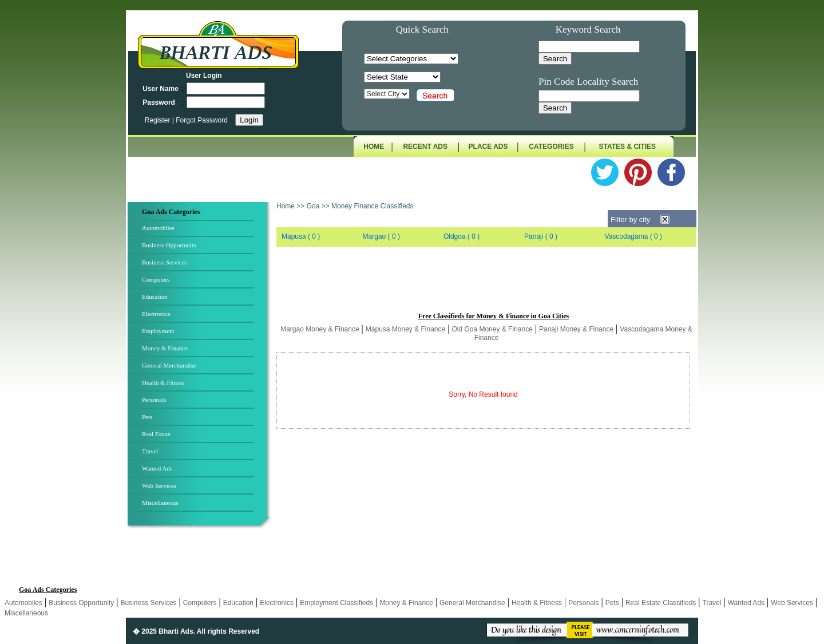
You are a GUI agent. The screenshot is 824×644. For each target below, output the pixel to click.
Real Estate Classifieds (661, 603)
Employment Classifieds (336, 603)
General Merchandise (169, 365)
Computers (156, 279)
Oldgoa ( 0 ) (461, 236)
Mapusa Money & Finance (405, 329)
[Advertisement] (486, 285)
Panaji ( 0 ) (541, 236)
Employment (158, 331)
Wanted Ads (157, 468)
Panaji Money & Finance (576, 329)
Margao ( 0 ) (381, 236)
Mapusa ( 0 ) (301, 236)
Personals (154, 400)
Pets (147, 417)
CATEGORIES (551, 147)
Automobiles (158, 228)
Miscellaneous (160, 503)
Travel (150, 451)
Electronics (156, 314)
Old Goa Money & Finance (492, 329)
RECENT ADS (425, 147)
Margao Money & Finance (320, 329)
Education (155, 297)
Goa (313, 206)
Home (286, 206)
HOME (374, 147)
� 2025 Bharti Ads (163, 631)
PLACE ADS (488, 147)
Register (159, 120)
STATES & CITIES (628, 147)
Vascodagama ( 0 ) (634, 236)
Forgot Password (202, 120)
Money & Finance (165, 348)
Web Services (159, 485)
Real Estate (156, 434)
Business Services (165, 262)
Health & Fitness (163, 382)
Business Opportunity (169, 245)
